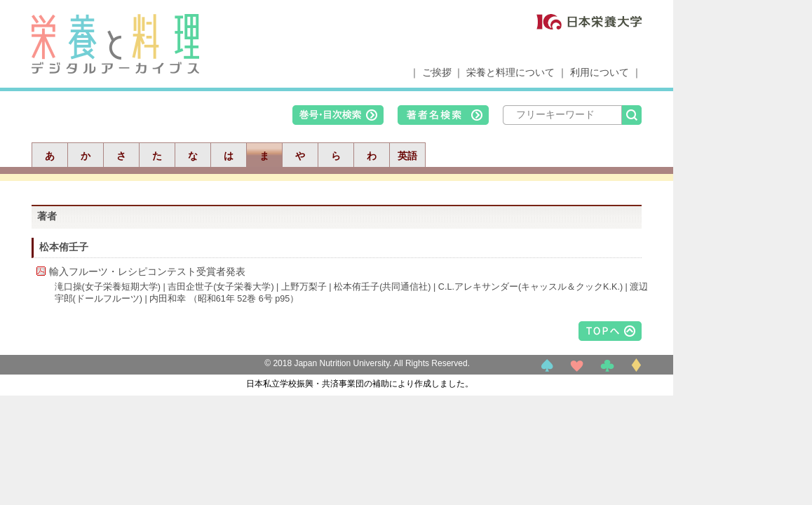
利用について (600, 72)
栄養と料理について (510, 72)
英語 (407, 156)
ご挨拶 (437, 72)
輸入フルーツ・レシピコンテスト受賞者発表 (147, 271)
